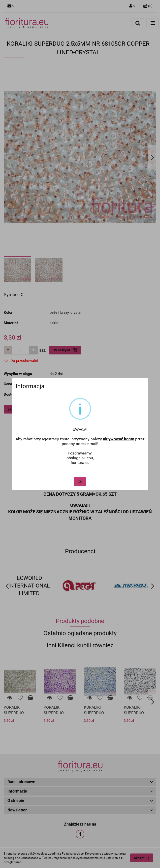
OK (80, 469)
